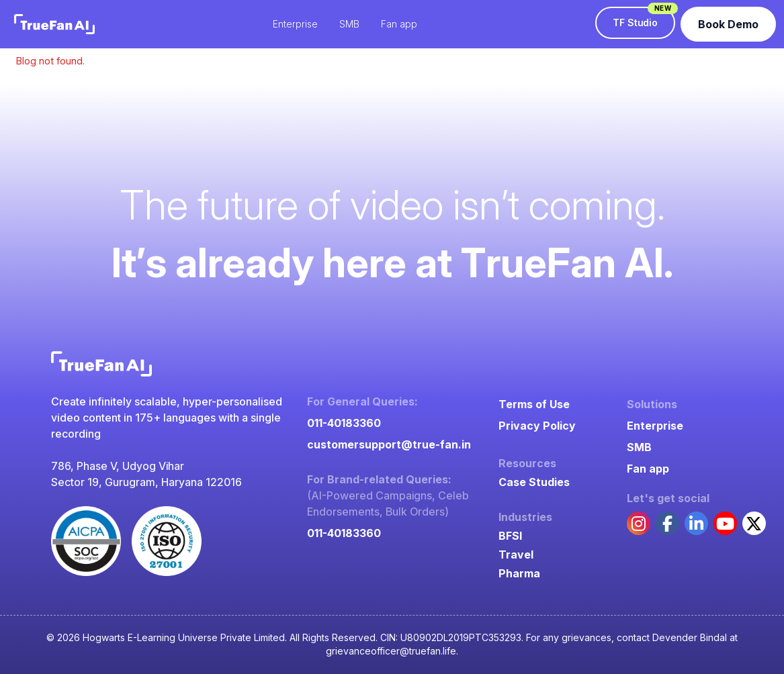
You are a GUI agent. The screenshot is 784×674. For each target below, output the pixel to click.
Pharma (519, 573)
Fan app (648, 469)
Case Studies (534, 482)
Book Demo (728, 24)
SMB (639, 447)
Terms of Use (534, 404)
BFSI (510, 536)
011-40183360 (344, 423)
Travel (516, 555)
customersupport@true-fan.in (389, 444)
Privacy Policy (537, 426)
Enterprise (655, 426)
